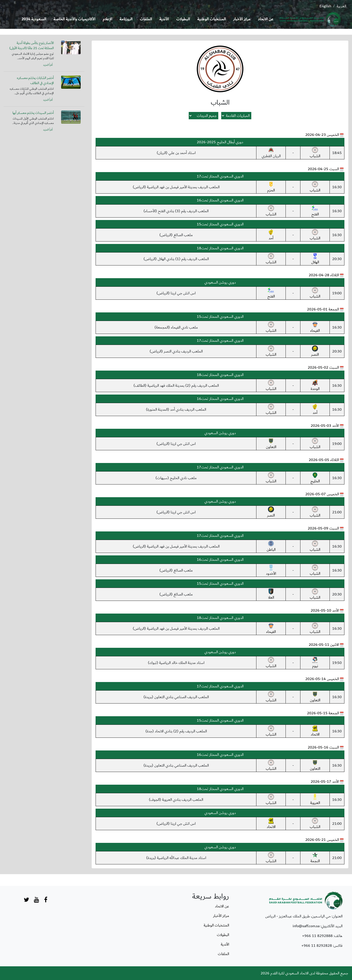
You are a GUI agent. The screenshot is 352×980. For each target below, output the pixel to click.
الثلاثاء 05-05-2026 (324, 460)
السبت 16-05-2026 (323, 747)
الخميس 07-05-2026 (322, 494)
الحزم (271, 187)
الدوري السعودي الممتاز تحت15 (220, 224)
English (325, 6)
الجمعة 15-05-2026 (323, 713)
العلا (271, 595)
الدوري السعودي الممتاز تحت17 (220, 176)
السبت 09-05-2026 (323, 528)
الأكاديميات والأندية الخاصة (74, 19)
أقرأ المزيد (48, 65)
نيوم (315, 663)
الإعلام (107, 19)
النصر (315, 352)
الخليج (315, 478)
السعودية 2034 (34, 19)
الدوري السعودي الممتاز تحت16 (220, 200)
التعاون (271, 444)
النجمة (315, 858)
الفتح (315, 211)
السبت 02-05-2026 (323, 367)
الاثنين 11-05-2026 (324, 645)
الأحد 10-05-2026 (325, 610)
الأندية (164, 19)
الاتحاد (315, 731)
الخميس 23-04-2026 (322, 135)
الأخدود (271, 571)
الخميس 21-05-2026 (322, 840)
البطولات (183, 19)
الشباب (315, 153)
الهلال (315, 259)
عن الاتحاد (266, 19)
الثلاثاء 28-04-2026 (324, 275)
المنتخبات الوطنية (212, 19)
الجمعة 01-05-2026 (323, 309)
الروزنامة (126, 19)
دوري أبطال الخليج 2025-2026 (220, 142)
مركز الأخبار (242, 19)
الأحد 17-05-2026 (325, 782)
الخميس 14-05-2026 (322, 679)
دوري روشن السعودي (220, 282)
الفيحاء (315, 328)
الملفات (146, 19)
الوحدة (315, 386)
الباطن (271, 547)
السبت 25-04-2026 (323, 169)
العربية (341, 6)
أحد (271, 235)
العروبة (315, 800)
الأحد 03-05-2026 (325, 426)
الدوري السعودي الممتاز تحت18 (220, 248)
